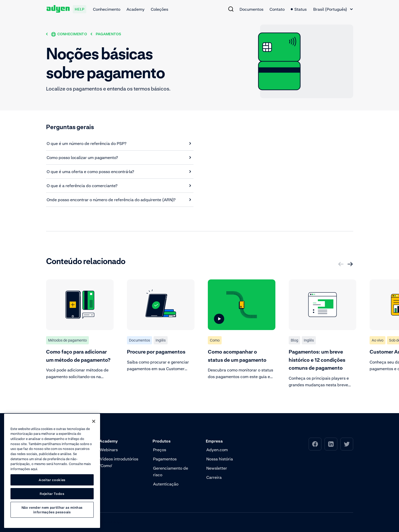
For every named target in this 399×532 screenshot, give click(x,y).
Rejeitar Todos (52, 494)
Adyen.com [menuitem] (217, 450)
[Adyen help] (66, 9)
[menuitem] (231, 9)
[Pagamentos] (109, 34)
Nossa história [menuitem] (220, 459)
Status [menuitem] (299, 9)
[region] (52, 471)
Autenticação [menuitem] (166, 484)
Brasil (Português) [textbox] (330, 9)
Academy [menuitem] (136, 9)
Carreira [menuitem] (214, 477)
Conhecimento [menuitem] (107, 9)
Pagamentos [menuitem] (165, 459)
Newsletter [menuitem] (217, 468)
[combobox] (333, 9)
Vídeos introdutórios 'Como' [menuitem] (119, 462)
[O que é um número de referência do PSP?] (119, 143)
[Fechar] (94, 421)
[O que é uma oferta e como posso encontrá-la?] (119, 172)
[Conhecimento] (69, 34)
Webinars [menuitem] (109, 450)
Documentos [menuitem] (251, 9)
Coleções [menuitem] (159, 9)
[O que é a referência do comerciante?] (119, 186)
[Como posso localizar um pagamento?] (119, 157)
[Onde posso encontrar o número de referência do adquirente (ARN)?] (119, 200)
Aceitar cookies (52, 480)
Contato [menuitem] (277, 9)
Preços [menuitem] (160, 450)
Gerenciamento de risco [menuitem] (171, 471)
